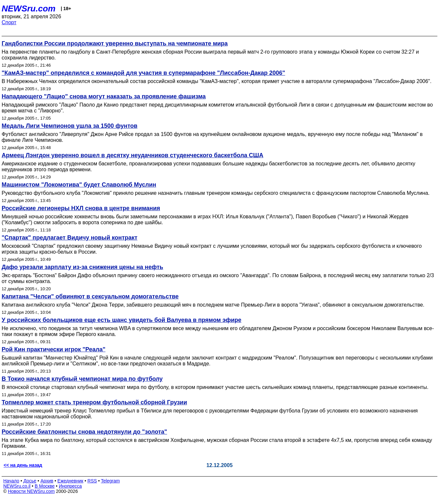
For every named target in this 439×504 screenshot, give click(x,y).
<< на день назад (23, 465)
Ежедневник (70, 481)
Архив (47, 481)
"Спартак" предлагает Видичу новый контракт (70, 238)
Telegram (111, 481)
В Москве (45, 486)
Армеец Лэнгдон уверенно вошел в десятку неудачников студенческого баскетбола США (132, 155)
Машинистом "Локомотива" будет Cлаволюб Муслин (79, 185)
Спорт (9, 22)
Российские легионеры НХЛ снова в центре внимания (81, 208)
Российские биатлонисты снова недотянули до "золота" (84, 432)
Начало (11, 481)
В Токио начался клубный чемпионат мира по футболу (82, 379)
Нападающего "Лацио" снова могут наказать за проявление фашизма (104, 96)
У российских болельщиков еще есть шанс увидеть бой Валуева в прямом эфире (122, 320)
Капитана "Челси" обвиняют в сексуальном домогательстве (90, 296)
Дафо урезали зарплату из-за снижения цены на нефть (82, 267)
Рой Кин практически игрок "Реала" (53, 349)
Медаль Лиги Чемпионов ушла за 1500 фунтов (70, 126)
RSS (92, 481)
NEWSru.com (29, 8)
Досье (30, 481)
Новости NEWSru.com (31, 491)
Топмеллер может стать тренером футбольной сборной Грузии (94, 402)
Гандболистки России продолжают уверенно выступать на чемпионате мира (115, 43)
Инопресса (70, 486)
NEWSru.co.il (17, 486)
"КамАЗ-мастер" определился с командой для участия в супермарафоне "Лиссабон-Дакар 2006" (143, 73)
